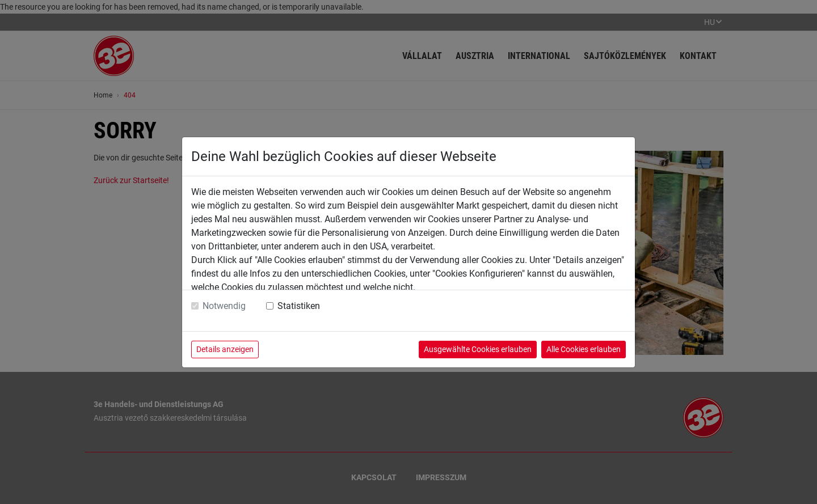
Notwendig (224, 306)
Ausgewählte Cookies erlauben (478, 349)
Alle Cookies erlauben (584, 349)
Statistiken (299, 306)
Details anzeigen (225, 349)
